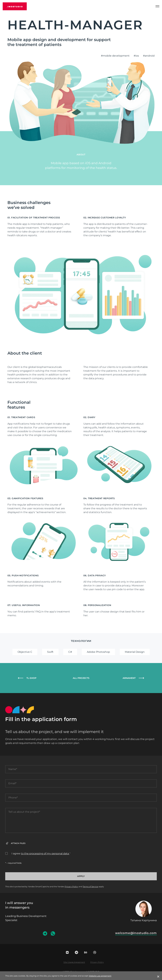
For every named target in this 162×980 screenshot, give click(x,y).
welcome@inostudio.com (136, 933)
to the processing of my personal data (45, 854)
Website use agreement (100, 976)
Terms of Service (90, 887)
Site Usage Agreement (74, 962)
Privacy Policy (71, 887)
